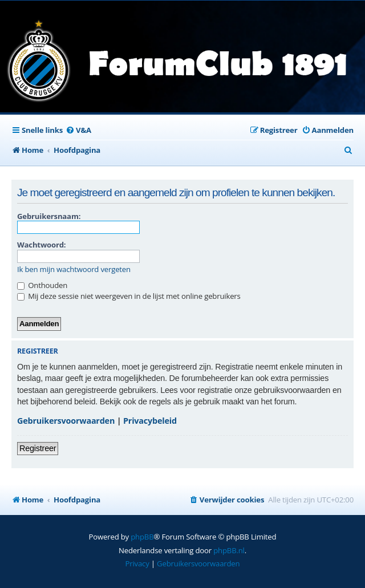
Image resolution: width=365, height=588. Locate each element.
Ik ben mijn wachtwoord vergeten (74, 269)
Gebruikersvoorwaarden (66, 421)
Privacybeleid (150, 421)
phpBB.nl (229, 550)
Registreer (38, 448)
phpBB (142, 537)
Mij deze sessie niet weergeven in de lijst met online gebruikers (129, 296)
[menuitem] (78, 130)
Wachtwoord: (41, 245)
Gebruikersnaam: (49, 216)
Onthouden (42, 285)
